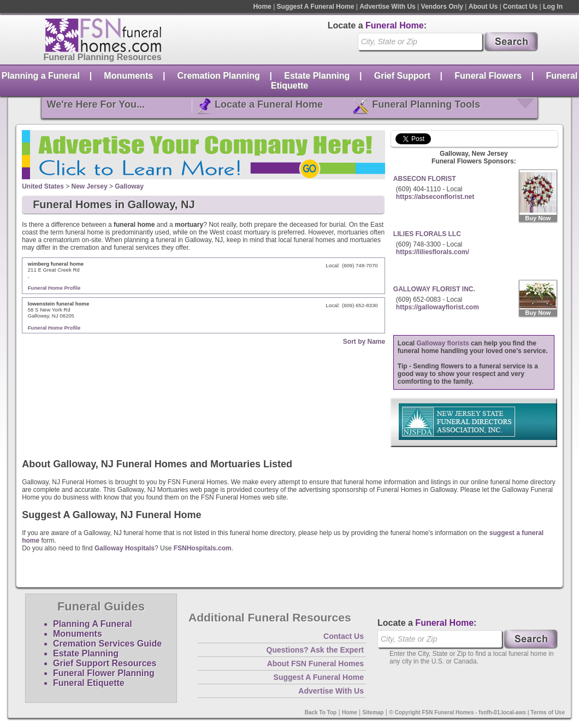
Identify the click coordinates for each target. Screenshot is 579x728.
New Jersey (90, 186)
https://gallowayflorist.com (438, 307)
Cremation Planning (219, 76)
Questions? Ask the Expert (315, 650)
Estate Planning (317, 76)
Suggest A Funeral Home (316, 7)
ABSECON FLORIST (425, 179)
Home (262, 7)
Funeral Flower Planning (104, 673)
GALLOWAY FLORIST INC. (434, 289)
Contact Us (520, 7)
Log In (553, 7)
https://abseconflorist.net (435, 197)
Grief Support (402, 76)
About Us (483, 7)
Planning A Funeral (93, 624)
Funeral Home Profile (54, 288)
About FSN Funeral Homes (315, 664)
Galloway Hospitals (125, 548)
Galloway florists (443, 343)
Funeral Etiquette (89, 683)
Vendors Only (442, 7)
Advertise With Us (388, 7)
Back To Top (321, 712)
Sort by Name (364, 342)
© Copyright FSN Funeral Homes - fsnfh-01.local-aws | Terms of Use (477, 712)
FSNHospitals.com (203, 548)
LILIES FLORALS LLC (427, 234)
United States (43, 186)
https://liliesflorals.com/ (433, 252)
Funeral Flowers (488, 76)
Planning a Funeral (41, 76)
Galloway (129, 186)
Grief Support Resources (105, 663)
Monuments (128, 76)
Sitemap (373, 712)
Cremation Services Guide (107, 644)
